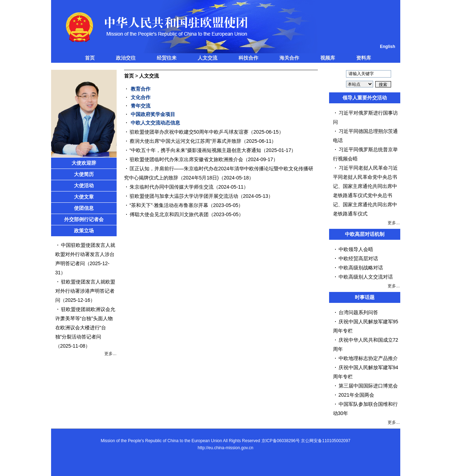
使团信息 (84, 208)
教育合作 (141, 89)
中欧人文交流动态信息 (155, 123)
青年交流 (141, 106)
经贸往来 (167, 58)
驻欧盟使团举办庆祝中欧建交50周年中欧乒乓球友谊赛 (189, 132)
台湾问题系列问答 (358, 312)
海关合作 (289, 58)
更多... (110, 354)
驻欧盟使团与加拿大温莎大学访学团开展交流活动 (184, 196)
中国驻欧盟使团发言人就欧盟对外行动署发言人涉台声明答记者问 (85, 254)
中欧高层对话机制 (365, 234)
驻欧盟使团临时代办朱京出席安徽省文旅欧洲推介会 (186, 159)
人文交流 (208, 58)
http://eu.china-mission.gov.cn (225, 448)
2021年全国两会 (356, 395)
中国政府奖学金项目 (153, 114)
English (387, 47)
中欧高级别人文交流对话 (366, 277)
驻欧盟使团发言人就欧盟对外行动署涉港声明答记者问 (85, 291)
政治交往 (126, 58)
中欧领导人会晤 (356, 249)
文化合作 (141, 97)
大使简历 (84, 174)
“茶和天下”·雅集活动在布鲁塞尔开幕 (169, 205)
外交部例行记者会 (84, 219)
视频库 (328, 58)
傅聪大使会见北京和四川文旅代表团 (169, 214)
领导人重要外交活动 (365, 98)
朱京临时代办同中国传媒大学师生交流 (172, 187)
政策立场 (84, 231)
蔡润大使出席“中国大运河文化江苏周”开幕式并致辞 (186, 141)
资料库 (364, 58)
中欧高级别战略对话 (361, 268)
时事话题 (365, 297)
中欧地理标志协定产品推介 (368, 358)
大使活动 (84, 185)
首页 (90, 58)
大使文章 (84, 197)
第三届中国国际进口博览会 (368, 386)
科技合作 (248, 58)
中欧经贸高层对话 (358, 258)
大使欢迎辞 (84, 163)
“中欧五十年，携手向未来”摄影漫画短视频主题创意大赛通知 (195, 150)
